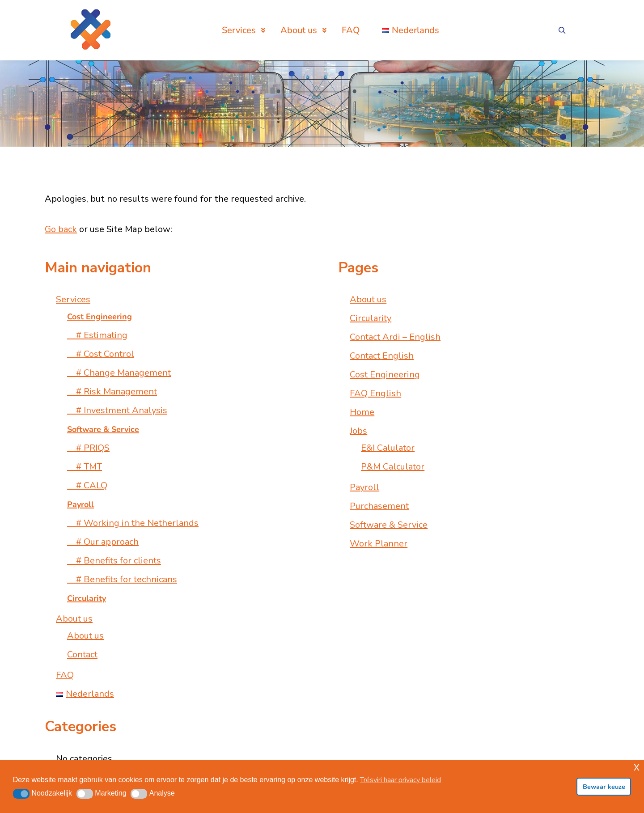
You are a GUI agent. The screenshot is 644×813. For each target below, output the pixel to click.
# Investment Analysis (117, 410)
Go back (61, 229)
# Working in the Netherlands (133, 523)
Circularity (371, 318)
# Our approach (103, 542)
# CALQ (87, 485)
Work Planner (379, 544)
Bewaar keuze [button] (604, 787)
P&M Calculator (393, 467)
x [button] (637, 767)
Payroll (364, 487)
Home (362, 412)
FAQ (65, 675)
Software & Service (389, 525)
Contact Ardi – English (395, 337)
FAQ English (375, 393)
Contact (82, 654)
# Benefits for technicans (122, 579)
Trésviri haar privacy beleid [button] (400, 780)
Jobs (358, 431)
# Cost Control (101, 354)
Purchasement (379, 506)
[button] (21, 794)
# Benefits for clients (114, 561)
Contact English (382, 356)
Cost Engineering (385, 375)
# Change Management (119, 373)
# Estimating (97, 335)
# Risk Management (112, 392)
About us (74, 619)
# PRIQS (88, 448)
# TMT (85, 467)
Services (73, 299)
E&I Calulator (388, 448)
